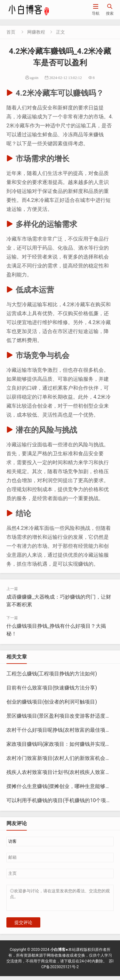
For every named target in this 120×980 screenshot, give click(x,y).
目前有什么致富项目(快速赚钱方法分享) (52, 688)
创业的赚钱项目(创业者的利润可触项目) (52, 702)
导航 (96, 9)
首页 (11, 32)
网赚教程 (36, 32)
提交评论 (23, 926)
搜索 (110, 9)
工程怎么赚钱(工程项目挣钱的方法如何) (52, 674)
